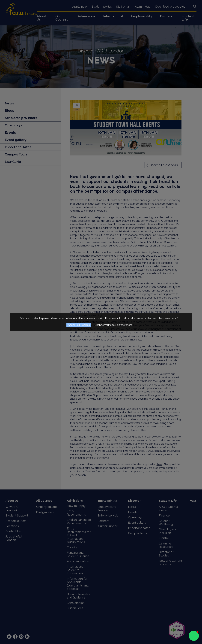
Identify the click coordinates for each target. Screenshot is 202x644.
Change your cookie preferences (114, 325)
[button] (194, 636)
